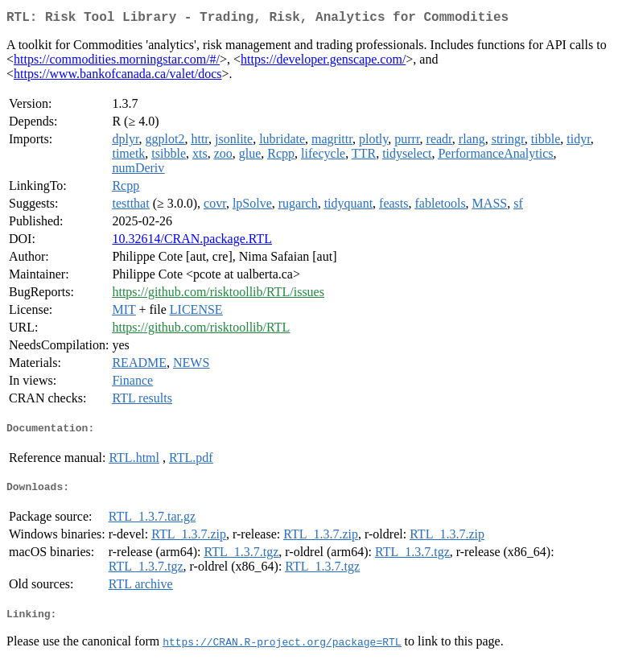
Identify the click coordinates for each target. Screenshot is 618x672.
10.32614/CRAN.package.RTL (192, 242)
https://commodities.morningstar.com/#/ (117, 62)
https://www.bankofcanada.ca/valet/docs (117, 77)
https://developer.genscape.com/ (323, 62)
